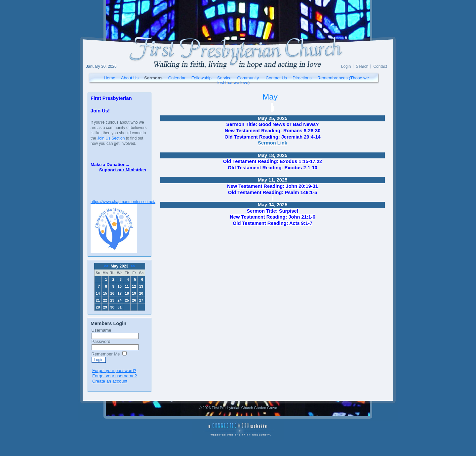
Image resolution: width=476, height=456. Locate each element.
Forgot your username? (115, 376)
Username (101, 330)
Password (101, 341)
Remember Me (106, 354)
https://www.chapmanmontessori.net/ (123, 202)
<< (107, 266)
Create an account (110, 381)
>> (132, 266)
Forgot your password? (114, 371)
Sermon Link (273, 143)
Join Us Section (111, 138)
